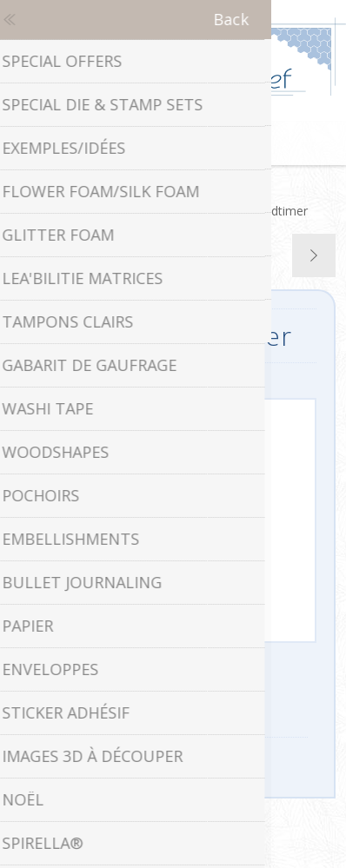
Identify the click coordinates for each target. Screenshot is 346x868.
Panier (195, 143)
